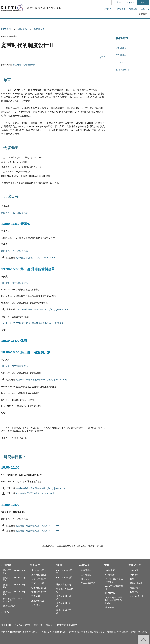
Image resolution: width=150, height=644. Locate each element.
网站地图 (121, 9)
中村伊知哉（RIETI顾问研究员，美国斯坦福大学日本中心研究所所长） (34, 323)
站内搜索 (143, 14)
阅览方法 (133, 9)
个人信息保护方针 (22, 625)
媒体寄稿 (134, 575)
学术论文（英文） (40, 592)
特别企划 (134, 592)
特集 (132, 579)
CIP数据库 (110, 575)
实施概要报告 (29, 65)
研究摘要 (36, 596)
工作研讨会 (121, 55)
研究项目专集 (9, 606)
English (130, 2)
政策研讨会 (39, 29)
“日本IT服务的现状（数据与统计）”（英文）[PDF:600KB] (42, 310)
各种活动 (22, 29)
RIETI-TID (110, 593)
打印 (103, 57)
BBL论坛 (120, 62)
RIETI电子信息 (137, 596)
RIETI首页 (6, 29)
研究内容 (6, 565)
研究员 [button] (33, 22)
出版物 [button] (75, 22)
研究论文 (35, 565)
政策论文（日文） (40, 579)
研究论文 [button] (54, 22)
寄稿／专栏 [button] (137, 22)
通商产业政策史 (64, 585)
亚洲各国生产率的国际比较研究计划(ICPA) (114, 600)
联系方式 (145, 9)
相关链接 (109, 607)
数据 (106, 565)
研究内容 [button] (12, 22)
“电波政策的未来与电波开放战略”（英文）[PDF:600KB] (41, 380)
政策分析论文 (38, 601)
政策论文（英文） (40, 583)
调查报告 (36, 605)
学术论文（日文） (40, 588)
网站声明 (38, 625)
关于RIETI (109, 9)
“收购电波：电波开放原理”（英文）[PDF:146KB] (38, 526)
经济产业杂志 (136, 583)
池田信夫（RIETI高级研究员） (16, 213)
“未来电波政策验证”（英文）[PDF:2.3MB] (34, 493)
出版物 (59, 565)
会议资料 (17, 65)
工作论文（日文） (40, 570)
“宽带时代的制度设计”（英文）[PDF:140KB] (35, 258)
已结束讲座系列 (123, 70)
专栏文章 (134, 570)
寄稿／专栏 (135, 565)
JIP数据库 (110, 570)
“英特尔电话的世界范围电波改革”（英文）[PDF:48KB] (40, 488)
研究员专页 (135, 588)
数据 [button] (117, 22)
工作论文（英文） (40, 575)
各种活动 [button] (96, 22)
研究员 (5, 612)
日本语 (117, 2)
